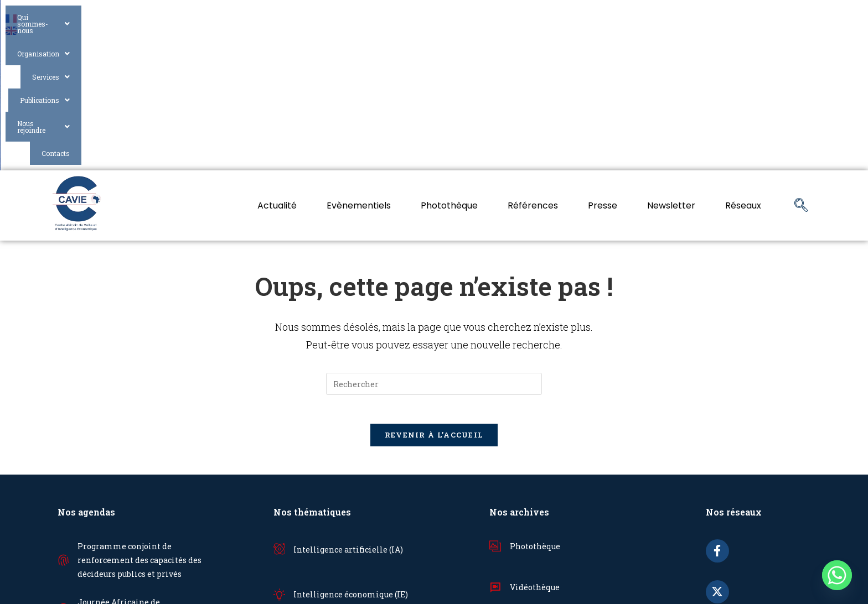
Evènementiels (359, 71)
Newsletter (671, 71)
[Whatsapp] (837, 575)
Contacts (789, 18)
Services (561, 18)
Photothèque (449, 71)
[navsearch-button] (801, 71)
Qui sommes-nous (396, 18)
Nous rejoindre (717, 18)
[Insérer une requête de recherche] (434, 249)
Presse (603, 71)
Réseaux (743, 71)
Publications (632, 18)
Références (533, 71)
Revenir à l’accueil (434, 305)
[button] (396, 18)
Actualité (277, 71)
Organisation (488, 18)
